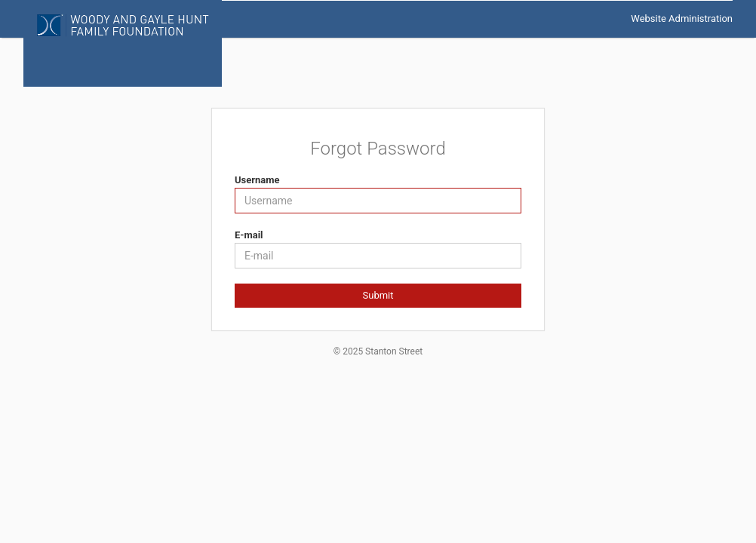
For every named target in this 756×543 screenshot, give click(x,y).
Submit (378, 295)
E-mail (249, 235)
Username (257, 180)
